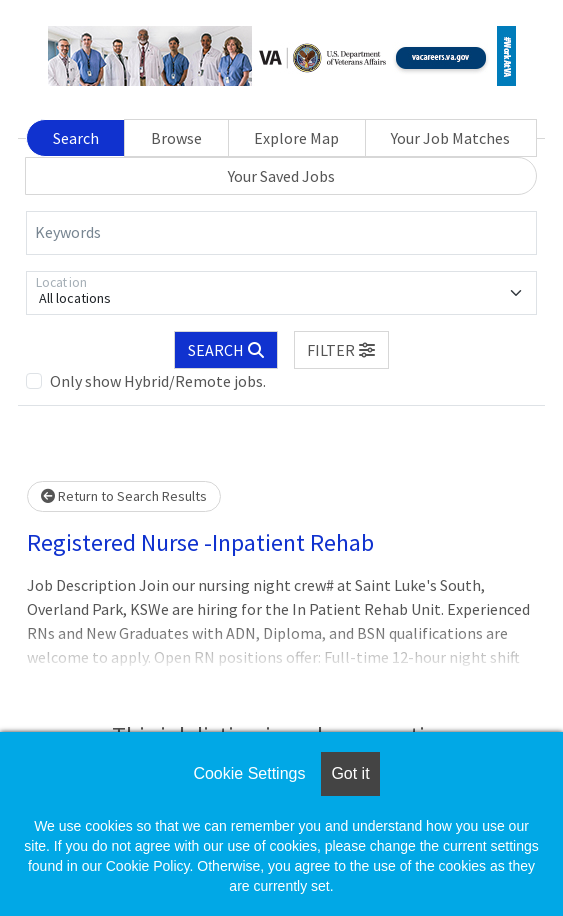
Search (76, 138)
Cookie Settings (249, 773)
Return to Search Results (124, 496)
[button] (342, 350)
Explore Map (296, 138)
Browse (176, 138)
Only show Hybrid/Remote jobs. (158, 381)
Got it (350, 773)
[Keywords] (281, 233)
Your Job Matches (450, 138)
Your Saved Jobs (281, 176)
